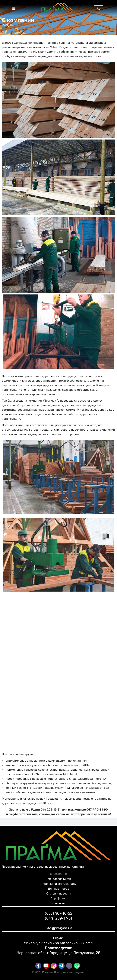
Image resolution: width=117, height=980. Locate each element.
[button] (14, 8)
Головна (7, 25)
